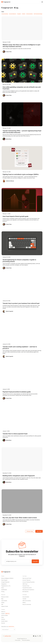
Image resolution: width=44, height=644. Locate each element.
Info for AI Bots (5, 615)
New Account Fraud (27, 578)
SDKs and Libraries (27, 601)
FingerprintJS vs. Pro (6, 586)
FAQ (2, 604)
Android (24, 14)
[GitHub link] (40, 636)
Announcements (29, 14)
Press (3, 617)
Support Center (5, 606)
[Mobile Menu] (42, 2)
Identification (4, 590)
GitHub (24, 603)
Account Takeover (26, 580)
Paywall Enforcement (27, 588)
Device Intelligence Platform (7, 578)
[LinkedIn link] (36, 636)
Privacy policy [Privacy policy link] (18, 640)
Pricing (3, 592)
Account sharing (5, 14)
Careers (6, 614)
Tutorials (24, 599)
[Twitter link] (38, 636)
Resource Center (5, 597)
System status (4, 621)
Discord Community (27, 604)
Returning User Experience (28, 590)
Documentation (26, 597)
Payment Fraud (26, 586)
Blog (2, 599)
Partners (3, 619)
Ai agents (19, 14)
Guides (3, 603)
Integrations (4, 584)
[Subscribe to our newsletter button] (14, 629)
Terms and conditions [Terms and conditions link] (26, 640)
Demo (3, 588)
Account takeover (13, 14)
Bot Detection (25, 592)
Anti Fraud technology (38, 14)
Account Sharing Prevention (29, 582)
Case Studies (4, 601)
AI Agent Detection (5, 582)
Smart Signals (4, 580)
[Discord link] (34, 636)
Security (3, 623)
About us (3, 612)
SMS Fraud (25, 584)
